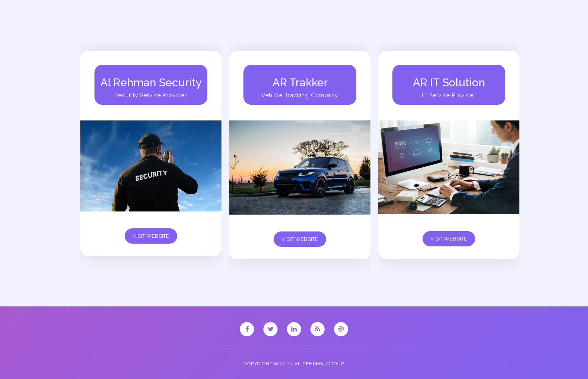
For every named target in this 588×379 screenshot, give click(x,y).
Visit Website (151, 236)
